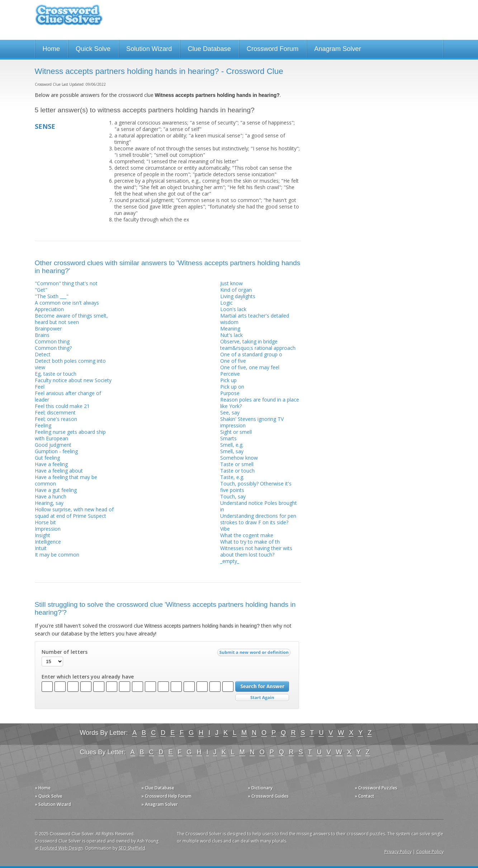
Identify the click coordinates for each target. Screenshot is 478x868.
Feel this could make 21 (62, 406)
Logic (226, 303)
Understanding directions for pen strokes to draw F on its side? (258, 519)
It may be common (57, 555)
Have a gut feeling (56, 490)
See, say (230, 412)
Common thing (52, 341)
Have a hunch (51, 496)
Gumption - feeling (56, 451)
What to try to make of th (250, 542)
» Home (43, 788)
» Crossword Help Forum (166, 796)
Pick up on (232, 387)
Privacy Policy (398, 852)
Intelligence (48, 542)
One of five (233, 361)
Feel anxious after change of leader (68, 396)
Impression (48, 529)
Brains (42, 335)
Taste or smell (237, 464)
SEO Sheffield (132, 848)
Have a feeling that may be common (66, 480)
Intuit (41, 548)
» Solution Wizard (53, 804)
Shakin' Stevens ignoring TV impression (252, 422)
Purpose (230, 393)
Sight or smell (236, 432)
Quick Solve (93, 49)
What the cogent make (247, 535)
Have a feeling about (59, 471)
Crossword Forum (273, 49)
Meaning (230, 329)
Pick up (228, 380)
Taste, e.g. (232, 477)
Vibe (225, 529)
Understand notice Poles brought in (259, 506)
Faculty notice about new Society (73, 380)
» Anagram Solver (160, 804)
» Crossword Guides (268, 796)
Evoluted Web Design (61, 848)
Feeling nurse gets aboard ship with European (70, 435)
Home (51, 49)
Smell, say (232, 451)
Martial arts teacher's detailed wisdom (255, 319)
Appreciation (49, 309)
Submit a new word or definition (255, 654)
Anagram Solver (337, 49)
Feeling (43, 425)
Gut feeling (47, 458)
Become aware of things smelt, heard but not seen (71, 319)
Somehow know (239, 458)
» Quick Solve (49, 796)
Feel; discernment (55, 412)
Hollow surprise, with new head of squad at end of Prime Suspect (74, 513)
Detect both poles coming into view (70, 364)
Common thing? (53, 348)
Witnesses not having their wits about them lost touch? (256, 551)
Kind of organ (236, 290)
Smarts (228, 438)
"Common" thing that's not (66, 283)
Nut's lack (231, 335)
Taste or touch (237, 471)
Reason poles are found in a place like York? (260, 403)
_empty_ (230, 561)
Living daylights (238, 296)
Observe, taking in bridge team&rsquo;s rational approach (258, 345)
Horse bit (45, 522)
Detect (43, 354)
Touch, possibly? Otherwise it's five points (256, 487)
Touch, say (233, 496)
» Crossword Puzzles (376, 788)
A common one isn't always (67, 303)
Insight (42, 535)
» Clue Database (158, 788)
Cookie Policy (430, 852)
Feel (40, 387)
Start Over (262, 698)
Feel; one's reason (56, 419)
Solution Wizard (149, 49)
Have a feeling (51, 464)
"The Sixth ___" (52, 296)
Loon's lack (233, 309)
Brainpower (48, 329)
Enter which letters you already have (88, 677)
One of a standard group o (251, 354)
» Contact (365, 796)
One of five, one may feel (250, 367)
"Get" (41, 290)
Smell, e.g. (232, 445)
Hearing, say (49, 503)
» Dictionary (260, 788)
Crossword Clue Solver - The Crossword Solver (69, 18)
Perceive (230, 374)
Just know (231, 283)
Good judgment (53, 445)
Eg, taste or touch (56, 374)
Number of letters (65, 652)
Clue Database (209, 49)
